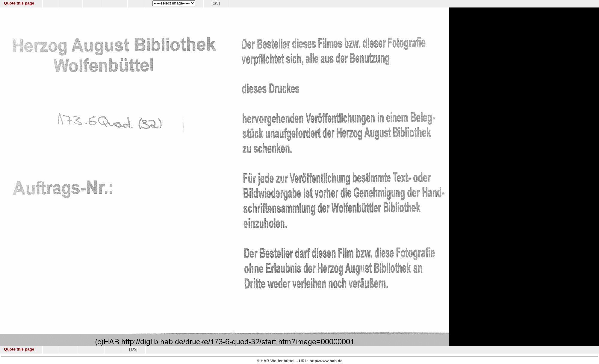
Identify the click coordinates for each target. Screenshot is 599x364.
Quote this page (19, 3)
